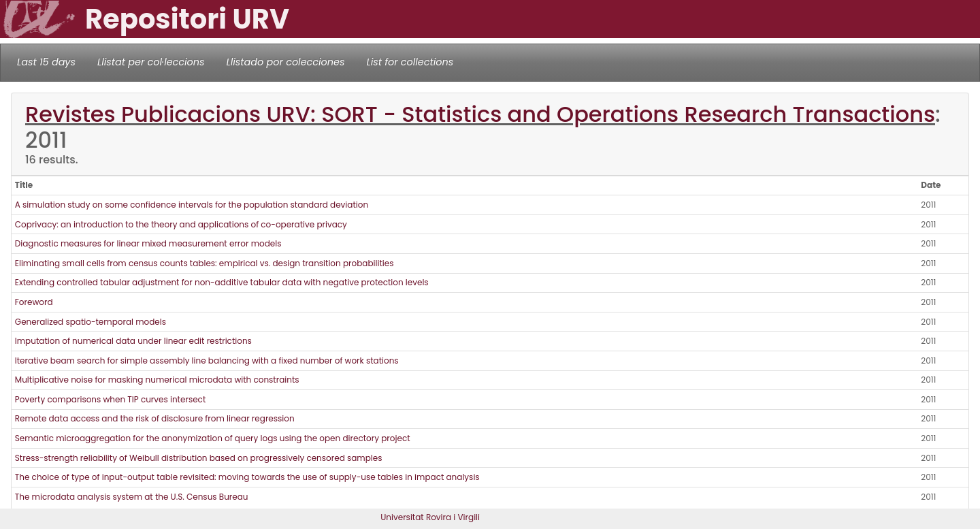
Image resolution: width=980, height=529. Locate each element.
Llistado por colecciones (286, 62)
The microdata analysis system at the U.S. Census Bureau (132, 497)
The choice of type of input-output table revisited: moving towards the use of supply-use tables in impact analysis (247, 477)
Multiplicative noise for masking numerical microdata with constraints (157, 380)
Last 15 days (46, 62)
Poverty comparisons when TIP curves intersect (110, 399)
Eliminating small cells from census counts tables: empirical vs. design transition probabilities (205, 263)
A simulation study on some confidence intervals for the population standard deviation (192, 205)
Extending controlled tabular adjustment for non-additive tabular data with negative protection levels (222, 282)
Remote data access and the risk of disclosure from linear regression (155, 418)
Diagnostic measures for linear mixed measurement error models (148, 243)
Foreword (34, 302)
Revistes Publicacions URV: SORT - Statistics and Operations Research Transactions (480, 114)
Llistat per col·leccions (151, 62)
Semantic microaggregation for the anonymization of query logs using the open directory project (213, 438)
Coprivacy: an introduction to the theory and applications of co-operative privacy (181, 224)
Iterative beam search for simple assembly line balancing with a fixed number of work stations (207, 360)
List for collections (410, 62)
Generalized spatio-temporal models (91, 322)
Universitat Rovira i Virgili (430, 517)
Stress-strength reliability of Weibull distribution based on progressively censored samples (199, 458)
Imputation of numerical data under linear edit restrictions (133, 341)
